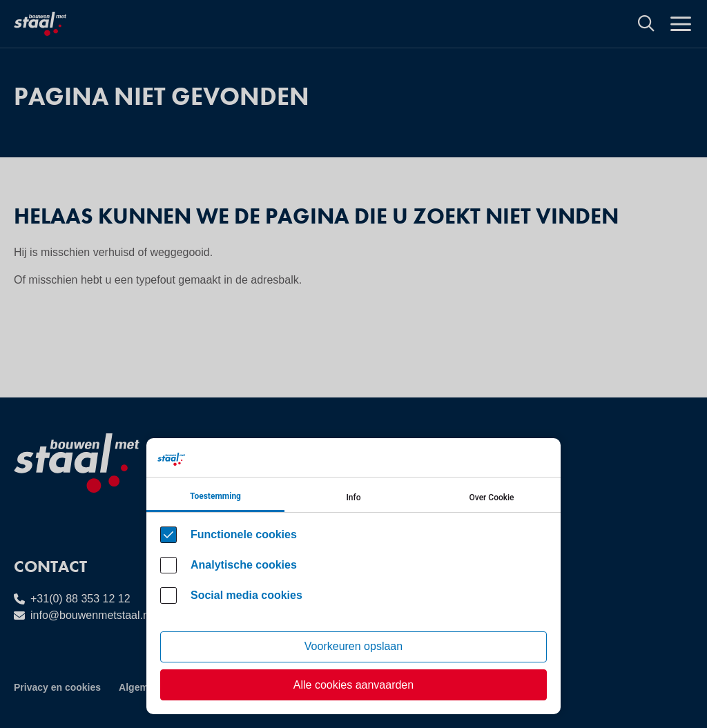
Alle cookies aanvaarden (353, 685)
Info (353, 498)
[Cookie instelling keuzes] (353, 576)
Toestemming (215, 496)
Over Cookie (492, 498)
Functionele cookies (244, 534)
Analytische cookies (244, 565)
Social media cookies (246, 595)
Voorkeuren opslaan (353, 646)
